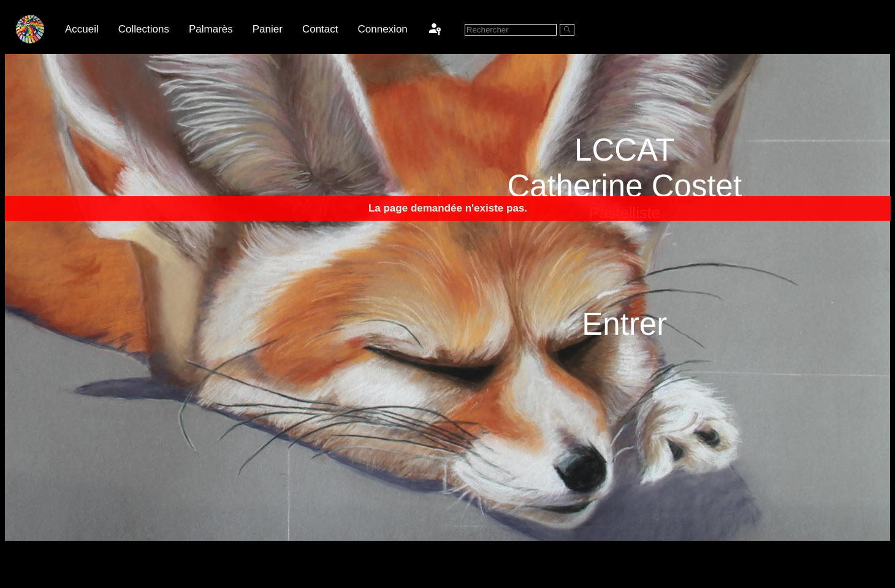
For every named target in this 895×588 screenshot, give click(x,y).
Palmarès (211, 29)
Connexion (383, 29)
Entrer (624, 323)
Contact (320, 29)
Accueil (82, 29)
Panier (268, 29)
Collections (144, 29)
